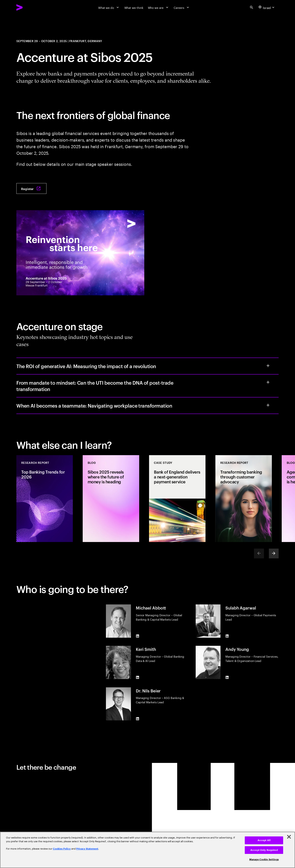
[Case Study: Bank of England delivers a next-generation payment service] (177, 498)
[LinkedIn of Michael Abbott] (137, 636)
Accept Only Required (264, 850)
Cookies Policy (62, 849)
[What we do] (109, 7)
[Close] (289, 837)
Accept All (264, 840)
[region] (147, 850)
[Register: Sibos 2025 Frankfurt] (31, 188)
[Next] (274, 553)
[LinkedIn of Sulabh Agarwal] (227, 636)
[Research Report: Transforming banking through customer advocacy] (244, 498)
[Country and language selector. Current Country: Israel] (267, 7)
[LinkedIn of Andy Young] (227, 677)
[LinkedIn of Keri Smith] (137, 677)
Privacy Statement (87, 849)
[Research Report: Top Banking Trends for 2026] (45, 498)
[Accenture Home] (29, 7)
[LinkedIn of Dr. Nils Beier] (137, 719)
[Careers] (182, 7)
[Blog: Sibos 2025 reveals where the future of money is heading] (111, 498)
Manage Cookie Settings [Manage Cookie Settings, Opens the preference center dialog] (264, 859)
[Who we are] (159, 7)
